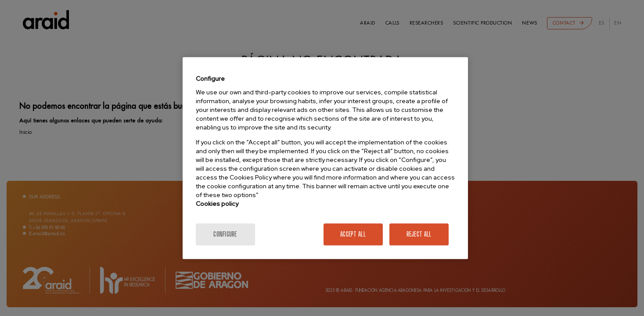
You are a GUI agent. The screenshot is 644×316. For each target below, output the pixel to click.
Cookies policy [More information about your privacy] (217, 204)
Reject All (419, 234)
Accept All (353, 234)
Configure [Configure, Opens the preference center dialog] (225, 234)
